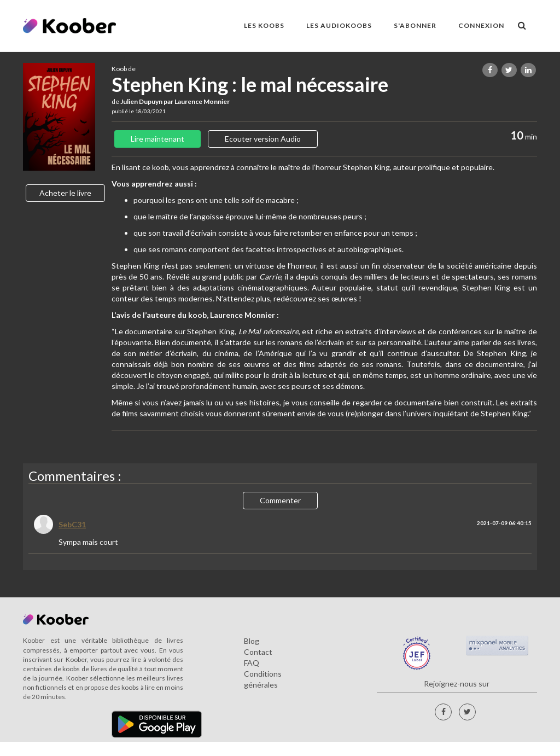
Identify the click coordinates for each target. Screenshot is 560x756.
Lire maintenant (157, 139)
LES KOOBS (264, 25)
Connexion (481, 25)
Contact (258, 652)
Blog (252, 641)
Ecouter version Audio (263, 139)
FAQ (252, 663)
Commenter (280, 500)
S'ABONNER (415, 25)
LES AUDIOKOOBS (339, 25)
